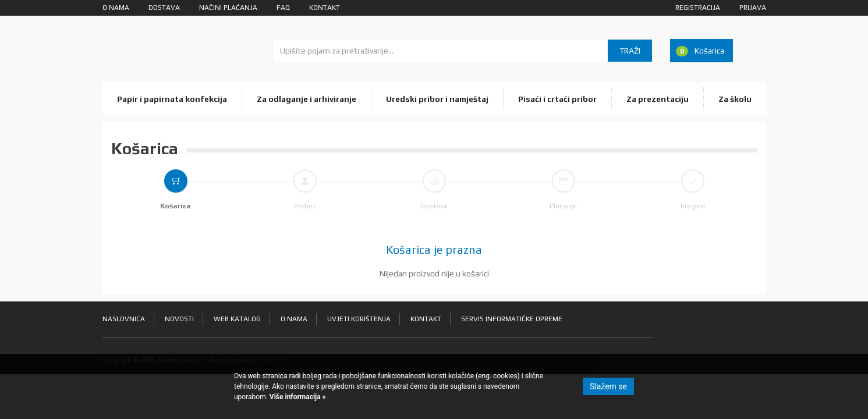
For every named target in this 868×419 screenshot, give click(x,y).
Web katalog (237, 319)
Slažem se (608, 386)
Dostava (164, 8)
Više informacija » (297, 397)
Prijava (753, 8)
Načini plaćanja (228, 8)
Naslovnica (124, 319)
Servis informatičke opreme (512, 319)
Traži (630, 51)
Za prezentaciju (658, 99)
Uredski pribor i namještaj (437, 99)
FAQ (283, 8)
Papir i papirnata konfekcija (172, 99)
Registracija (698, 8)
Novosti (179, 319)
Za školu (735, 99)
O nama (116, 8)
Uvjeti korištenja (359, 319)
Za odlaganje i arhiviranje (307, 99)
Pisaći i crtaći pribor (557, 99)
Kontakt (325, 8)
